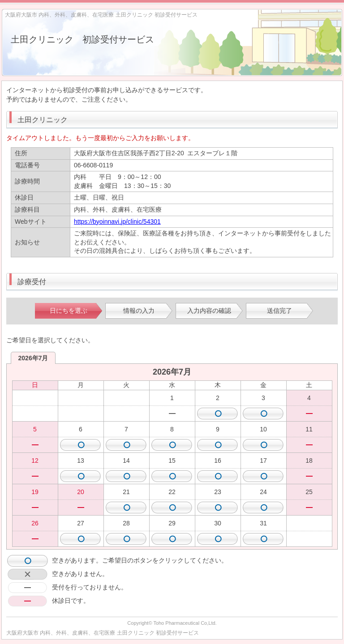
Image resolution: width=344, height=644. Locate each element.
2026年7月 (33, 358)
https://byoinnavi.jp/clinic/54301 (117, 222)
